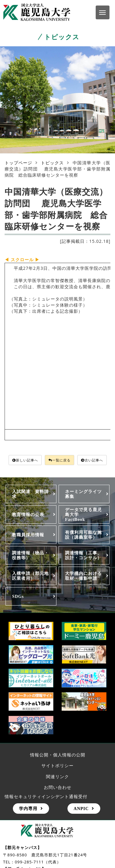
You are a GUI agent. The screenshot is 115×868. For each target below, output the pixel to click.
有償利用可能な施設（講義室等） (83, 535)
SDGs (18, 596)
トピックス (52, 163)
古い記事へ (92, 460)
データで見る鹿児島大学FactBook (83, 514)
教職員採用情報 (28, 535)
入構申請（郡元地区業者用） (30, 576)
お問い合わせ (58, 787)
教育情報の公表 (28, 514)
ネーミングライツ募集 (83, 494)
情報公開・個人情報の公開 (58, 755)
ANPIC (81, 809)
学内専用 (28, 809)
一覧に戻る (59, 460)
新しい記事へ (25, 460)
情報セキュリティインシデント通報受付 (46, 796)
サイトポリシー (57, 765)
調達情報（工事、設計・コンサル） (83, 555)
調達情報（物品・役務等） (30, 555)
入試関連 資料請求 (30, 494)
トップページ (18, 163)
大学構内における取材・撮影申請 (83, 576)
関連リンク (57, 776)
